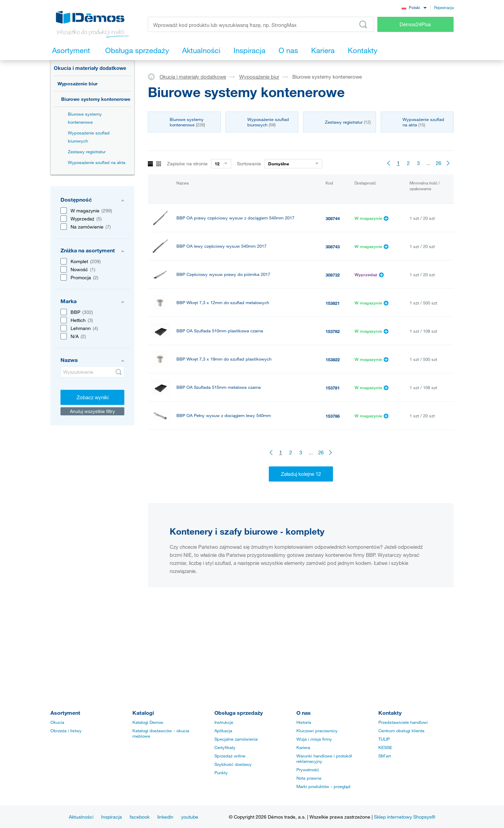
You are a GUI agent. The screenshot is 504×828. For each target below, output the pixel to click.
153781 (333, 388)
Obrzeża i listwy (66, 731)
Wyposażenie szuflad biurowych (89, 137)
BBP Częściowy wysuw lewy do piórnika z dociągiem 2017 (234, 500)
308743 (333, 247)
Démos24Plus (415, 24)
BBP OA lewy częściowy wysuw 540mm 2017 (221, 246)
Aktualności (81, 817)
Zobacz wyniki (93, 397)
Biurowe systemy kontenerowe (96, 99)
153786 (333, 416)
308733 (333, 501)
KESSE (385, 747)
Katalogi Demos (148, 722)
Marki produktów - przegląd (323, 786)
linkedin (165, 817)
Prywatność (308, 770)
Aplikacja (223, 731)
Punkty (221, 773)
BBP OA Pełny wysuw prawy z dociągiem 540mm (225, 444)
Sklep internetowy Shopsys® (405, 817)
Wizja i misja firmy (314, 739)
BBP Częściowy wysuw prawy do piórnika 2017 (223, 274)
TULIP (384, 739)
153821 (333, 303)
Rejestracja (444, 7)
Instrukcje (224, 722)
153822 (333, 360)
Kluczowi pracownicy (317, 731)
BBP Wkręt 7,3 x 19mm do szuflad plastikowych (224, 359)
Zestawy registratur (87, 152)
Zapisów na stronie (187, 163)
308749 (333, 472)
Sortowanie (249, 163)
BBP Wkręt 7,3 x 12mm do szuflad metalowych (223, 303)
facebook (140, 817)
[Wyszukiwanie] (92, 372)
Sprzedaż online (230, 756)
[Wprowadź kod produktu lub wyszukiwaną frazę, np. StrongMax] (261, 24)
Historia (304, 722)
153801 (333, 529)
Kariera (303, 747)
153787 (333, 444)
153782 (333, 331)
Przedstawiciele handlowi (403, 722)
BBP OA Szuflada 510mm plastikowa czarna (220, 331)
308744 (333, 218)
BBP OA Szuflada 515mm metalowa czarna (219, 387)
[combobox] (414, 7)
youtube (190, 817)
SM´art (385, 756)
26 (438, 163)
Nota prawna (309, 778)
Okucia (57, 722)
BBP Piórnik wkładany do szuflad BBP (214, 528)
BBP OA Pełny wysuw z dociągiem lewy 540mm (224, 416)
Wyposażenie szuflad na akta (97, 162)
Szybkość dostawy (233, 764)
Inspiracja (112, 817)
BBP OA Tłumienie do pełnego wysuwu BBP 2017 (225, 472)
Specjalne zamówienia (236, 739)
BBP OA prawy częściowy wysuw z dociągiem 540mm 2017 (235, 218)
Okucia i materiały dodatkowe (90, 68)
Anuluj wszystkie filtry (92, 411)
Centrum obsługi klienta (401, 731)
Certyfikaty (225, 747)
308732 (333, 275)
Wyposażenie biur (77, 84)
